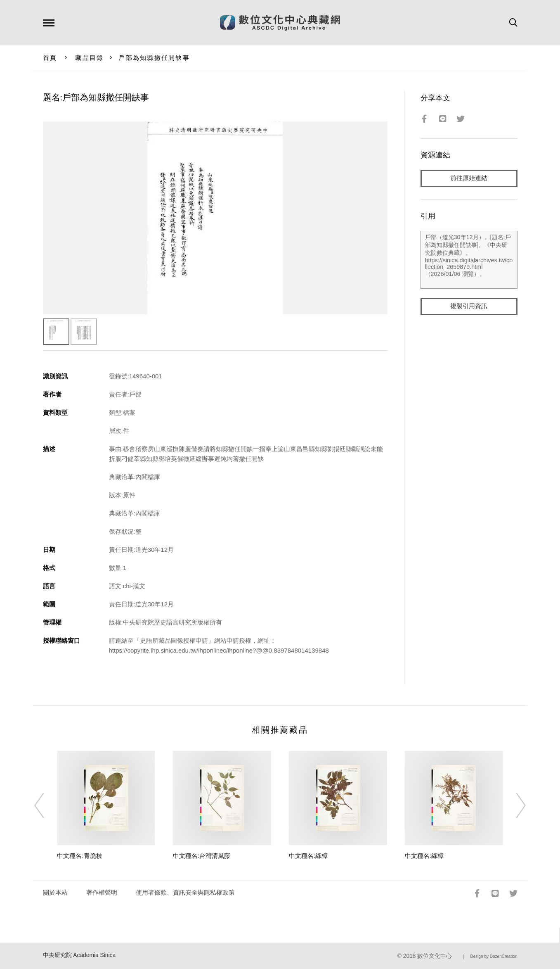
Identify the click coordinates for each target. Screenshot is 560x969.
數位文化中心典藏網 (280, 23)
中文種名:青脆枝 (79, 856)
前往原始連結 (469, 178)
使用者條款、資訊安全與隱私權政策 (185, 892)
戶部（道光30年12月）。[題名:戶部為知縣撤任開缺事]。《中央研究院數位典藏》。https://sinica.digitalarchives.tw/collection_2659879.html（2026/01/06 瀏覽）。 (469, 260)
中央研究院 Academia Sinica (79, 955)
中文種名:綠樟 (308, 856)
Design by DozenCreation (494, 956)
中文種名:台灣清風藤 (202, 856)
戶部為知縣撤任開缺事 (154, 58)
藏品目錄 (89, 58)
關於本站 (55, 892)
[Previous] (47, 805)
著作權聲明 (102, 892)
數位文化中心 (435, 956)
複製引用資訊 (469, 306)
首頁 (50, 58)
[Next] (513, 805)
